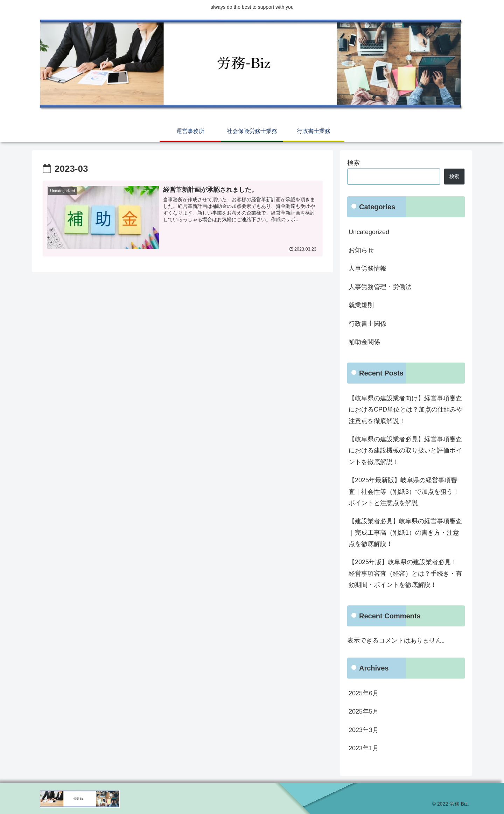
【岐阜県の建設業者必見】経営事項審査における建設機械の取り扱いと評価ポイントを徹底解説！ (405, 451)
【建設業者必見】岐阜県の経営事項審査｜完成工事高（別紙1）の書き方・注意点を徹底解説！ (405, 532)
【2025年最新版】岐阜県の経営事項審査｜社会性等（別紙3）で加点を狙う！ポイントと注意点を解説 (404, 492)
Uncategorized (369, 232)
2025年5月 (364, 711)
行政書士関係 (367, 324)
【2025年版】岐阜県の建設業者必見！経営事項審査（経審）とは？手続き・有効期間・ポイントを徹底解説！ (405, 573)
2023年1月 (364, 748)
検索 (353, 163)
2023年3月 (364, 730)
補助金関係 (364, 342)
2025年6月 (364, 693)
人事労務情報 (367, 268)
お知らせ (361, 250)
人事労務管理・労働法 (380, 287)
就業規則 (361, 305)
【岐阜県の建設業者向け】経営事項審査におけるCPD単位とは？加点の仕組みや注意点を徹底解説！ (406, 410)
